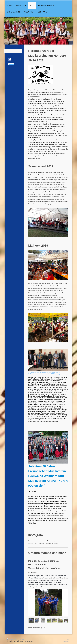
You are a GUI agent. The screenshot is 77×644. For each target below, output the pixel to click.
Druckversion (12, 639)
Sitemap (21, 639)
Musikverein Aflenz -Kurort (59, 578)
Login (69, 639)
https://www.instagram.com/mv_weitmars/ (44, 543)
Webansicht (66, 641)
